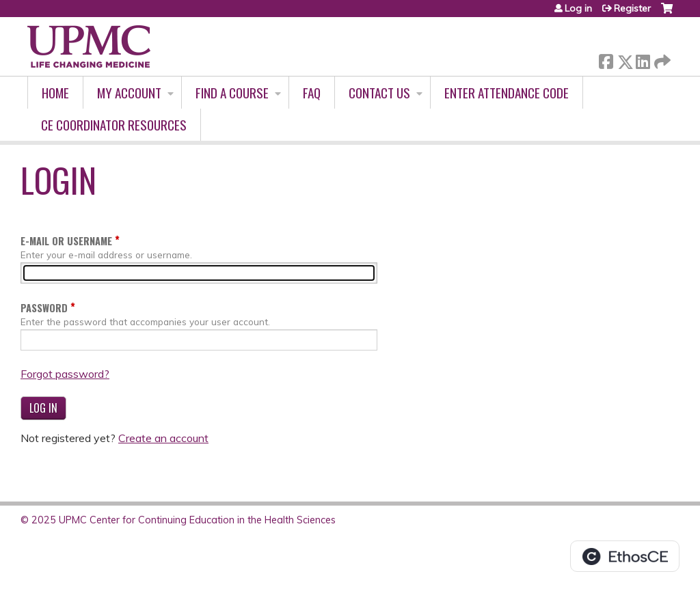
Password (44, 308)
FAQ (312, 93)
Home (55, 93)
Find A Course (232, 93)
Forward (661, 59)
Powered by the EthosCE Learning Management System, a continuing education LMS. (625, 556)
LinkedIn (643, 59)
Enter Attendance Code (507, 93)
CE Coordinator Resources (114, 125)
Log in (578, 8)
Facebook (606, 59)
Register (632, 8)
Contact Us (379, 93)
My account (129, 93)
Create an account (163, 438)
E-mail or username (66, 241)
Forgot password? (65, 374)
